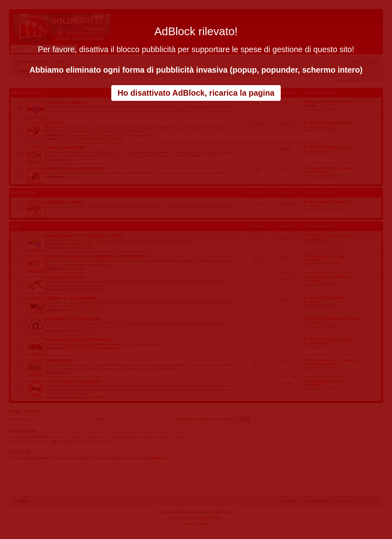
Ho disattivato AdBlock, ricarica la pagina (196, 93)
